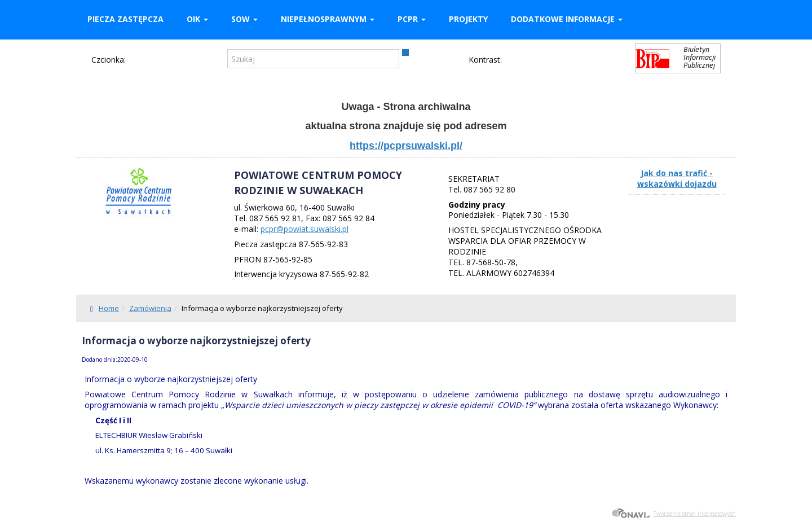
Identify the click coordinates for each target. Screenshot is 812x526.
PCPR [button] (412, 19)
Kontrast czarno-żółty (569, 60)
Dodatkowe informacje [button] (567, 19)
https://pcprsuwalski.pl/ (406, 146)
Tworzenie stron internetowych (674, 514)
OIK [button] (197, 19)
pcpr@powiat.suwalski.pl (304, 229)
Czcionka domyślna (136, 59)
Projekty (468, 19)
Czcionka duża (168, 59)
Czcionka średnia (152, 59)
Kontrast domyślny (513, 60)
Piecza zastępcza (125, 19)
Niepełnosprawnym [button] (328, 19)
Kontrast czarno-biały (532, 60)
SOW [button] (244, 19)
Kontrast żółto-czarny (550, 60)
